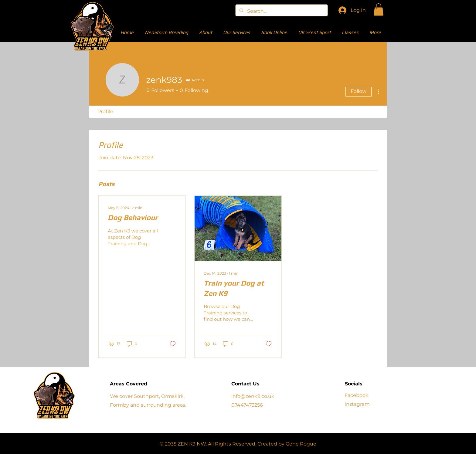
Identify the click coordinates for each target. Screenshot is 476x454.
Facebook (357, 395)
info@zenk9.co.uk (253, 396)
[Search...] (281, 11)
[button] (379, 10)
